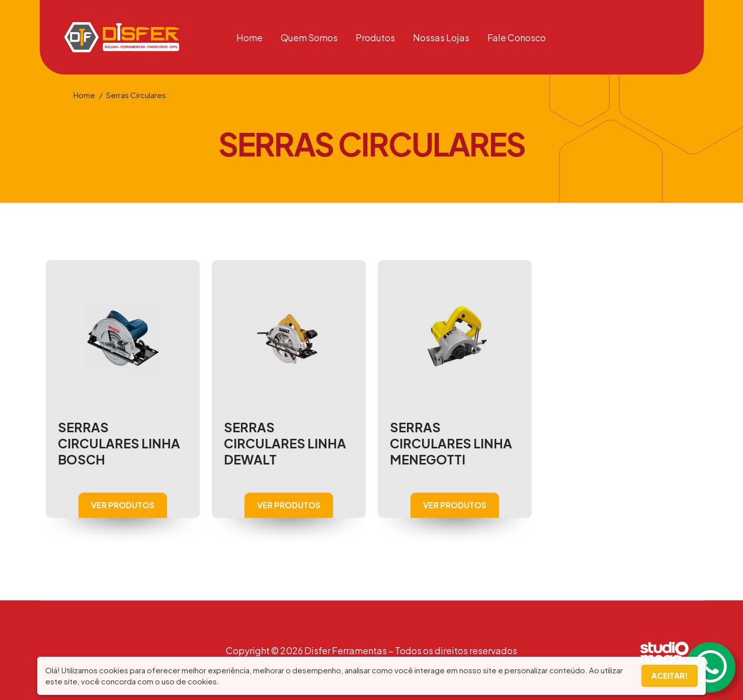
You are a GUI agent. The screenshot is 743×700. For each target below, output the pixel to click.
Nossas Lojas (441, 37)
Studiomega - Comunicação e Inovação (669, 654)
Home (250, 37)
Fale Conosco (517, 37)
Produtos (375, 37)
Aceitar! (670, 676)
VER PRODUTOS (123, 505)
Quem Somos (309, 37)
